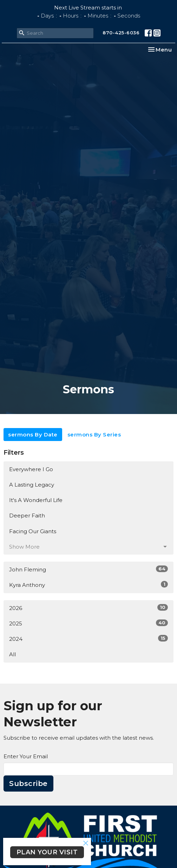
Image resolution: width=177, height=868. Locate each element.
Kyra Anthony (88, 585)
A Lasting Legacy (32, 485)
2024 (88, 639)
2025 (88, 623)
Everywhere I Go (31, 469)
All (12, 654)
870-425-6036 (121, 33)
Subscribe (28, 784)
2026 (88, 608)
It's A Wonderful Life (36, 500)
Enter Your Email (26, 756)
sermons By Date (33, 435)
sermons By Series (94, 435)
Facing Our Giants (33, 531)
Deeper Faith (27, 516)
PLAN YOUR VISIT (47, 852)
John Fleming (88, 569)
